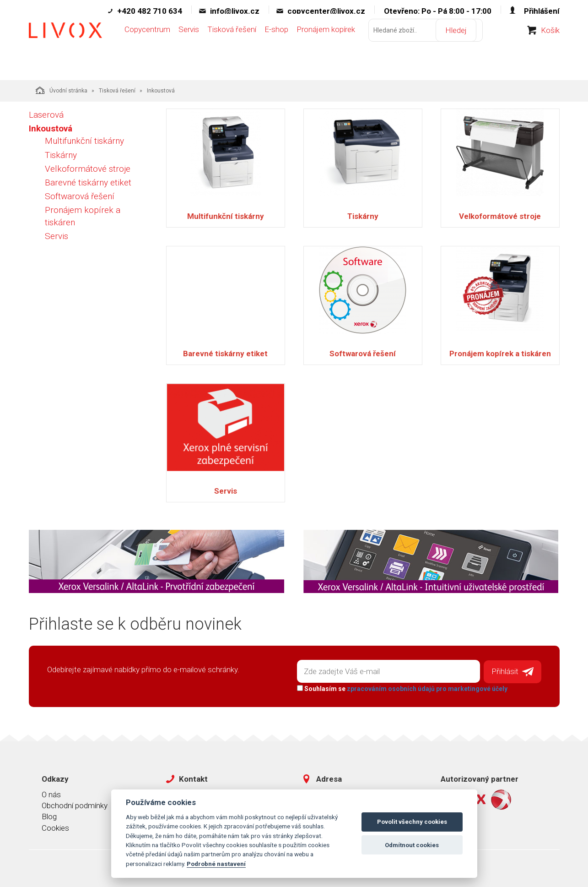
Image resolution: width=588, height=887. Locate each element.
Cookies (55, 824)
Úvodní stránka (62, 90)
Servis (189, 49)
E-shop (276, 49)
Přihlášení (542, 11)
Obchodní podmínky (75, 802)
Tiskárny (61, 155)
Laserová (46, 115)
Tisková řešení (232, 49)
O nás (51, 791)
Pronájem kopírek (326, 49)
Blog (49, 813)
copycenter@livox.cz (326, 11)
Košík (550, 50)
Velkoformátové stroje (88, 169)
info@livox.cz (235, 11)
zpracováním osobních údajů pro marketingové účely (423, 685)
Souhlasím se (398, 685)
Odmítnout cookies (412, 845)
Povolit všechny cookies (412, 822)
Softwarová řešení (80, 196)
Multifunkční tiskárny (84, 141)
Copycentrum (147, 49)
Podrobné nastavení (216, 864)
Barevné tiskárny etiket (88, 182)
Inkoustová (51, 128)
